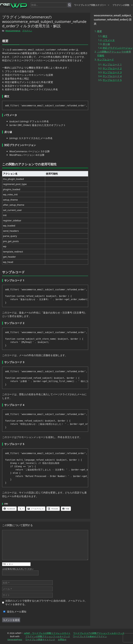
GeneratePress (15, 639)
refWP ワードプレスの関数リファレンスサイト (47, 633)
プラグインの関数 (123, 5)
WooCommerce (13, 31)
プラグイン (27, 31)
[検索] (69, 5)
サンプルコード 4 (112, 76)
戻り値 (106, 44)
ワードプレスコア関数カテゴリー (92, 5)
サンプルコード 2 (112, 68)
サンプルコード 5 (112, 80)
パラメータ (109, 40)
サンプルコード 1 (112, 64)
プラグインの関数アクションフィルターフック (48, 636)
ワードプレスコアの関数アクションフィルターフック (99, 633)
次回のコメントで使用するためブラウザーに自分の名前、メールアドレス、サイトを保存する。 (46, 603)
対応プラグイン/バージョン (118, 48)
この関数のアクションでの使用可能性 (114, 54)
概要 (100, 31)
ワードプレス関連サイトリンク (40, 639)
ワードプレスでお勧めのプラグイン (90, 636)
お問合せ (62, 639)
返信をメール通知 (14, 612)
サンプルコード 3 (112, 72)
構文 (105, 36)
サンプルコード (106, 59)
